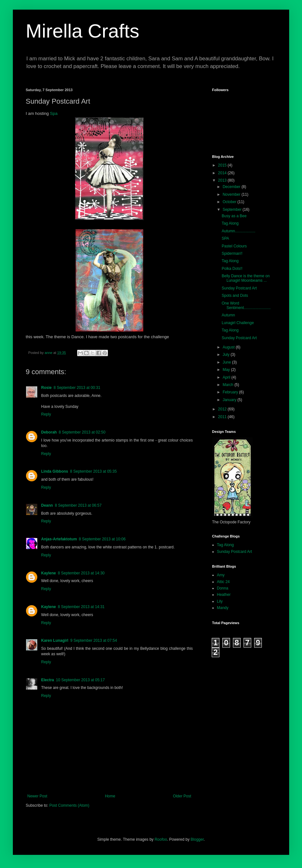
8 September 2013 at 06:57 (78, 505)
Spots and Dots (235, 296)
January (230, 400)
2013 (223, 180)
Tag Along (230, 223)
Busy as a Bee (234, 216)
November (232, 194)
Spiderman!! (232, 254)
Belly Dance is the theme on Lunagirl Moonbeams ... (246, 278)
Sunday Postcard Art (239, 288)
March (229, 385)
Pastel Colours (234, 246)
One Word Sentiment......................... (246, 305)
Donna (222, 588)
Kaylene (49, 573)
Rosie (46, 388)
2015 (223, 165)
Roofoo (161, 839)
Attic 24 (223, 582)
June (227, 362)
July (227, 355)
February (231, 392)
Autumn (228, 315)
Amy (221, 575)
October (230, 202)
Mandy (223, 608)
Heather (224, 595)
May (227, 370)
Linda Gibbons (55, 471)
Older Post (182, 796)
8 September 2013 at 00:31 (77, 388)
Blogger (197, 839)
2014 (223, 173)
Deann (47, 505)
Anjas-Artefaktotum (59, 539)
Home (110, 796)
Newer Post (37, 796)
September (233, 210)
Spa (54, 113)
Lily (220, 601)
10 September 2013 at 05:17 (80, 680)
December (232, 187)
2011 (223, 417)
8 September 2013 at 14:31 (81, 607)
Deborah (49, 432)
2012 (223, 409)
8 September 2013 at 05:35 (93, 471)
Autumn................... (239, 231)
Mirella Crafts (82, 31)
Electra (48, 680)
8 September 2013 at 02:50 (82, 432)
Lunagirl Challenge (238, 323)
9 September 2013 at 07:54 (94, 640)
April (227, 377)
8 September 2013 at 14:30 (81, 573)
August (229, 347)
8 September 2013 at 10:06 (102, 539)
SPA (225, 238)
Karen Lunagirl (55, 640)
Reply (46, 414)
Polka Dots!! (232, 269)
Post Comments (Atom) (69, 805)
